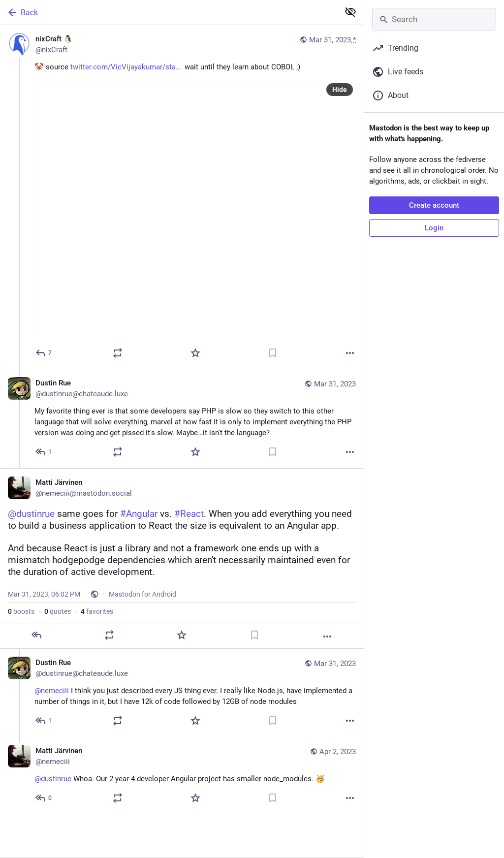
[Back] (169, 12)
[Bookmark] (273, 353)
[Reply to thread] (44, 452)
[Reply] (44, 353)
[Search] (434, 19)
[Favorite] (195, 353)
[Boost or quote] (118, 353)
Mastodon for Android (142, 594)
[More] (350, 353)
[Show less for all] (350, 12)
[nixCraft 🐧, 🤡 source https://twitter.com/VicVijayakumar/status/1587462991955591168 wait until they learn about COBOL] (182, 197)
